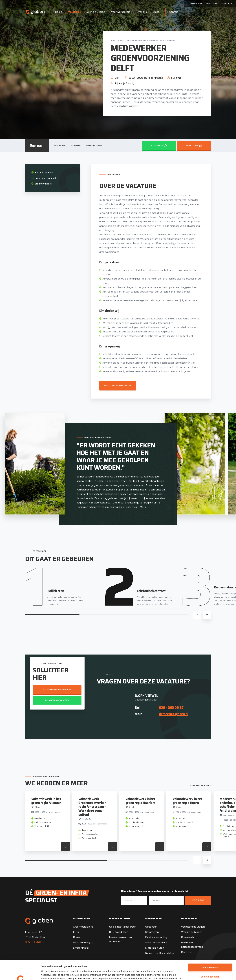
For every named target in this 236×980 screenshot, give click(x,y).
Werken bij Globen (192, 932)
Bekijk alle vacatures (200, 785)
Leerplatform (227, 3)
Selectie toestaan (210, 958)
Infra (76, 932)
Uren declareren (212, 3)
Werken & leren (96, 12)
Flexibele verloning (156, 937)
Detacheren (152, 932)
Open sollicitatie (195, 3)
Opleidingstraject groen (123, 927)
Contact (174, 12)
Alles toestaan (210, 949)
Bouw (76, 937)
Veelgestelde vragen (193, 927)
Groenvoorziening (135, 40)
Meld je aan (198, 900)
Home (59, 12)
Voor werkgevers (121, 12)
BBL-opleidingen (119, 932)
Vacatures (74, 12)
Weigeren (210, 967)
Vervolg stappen (94, 145)
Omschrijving (60, 145)
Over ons (142, 12)
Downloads (187, 937)
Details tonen (167, 974)
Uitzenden (151, 927)
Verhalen (76, 145)
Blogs (156, 12)
